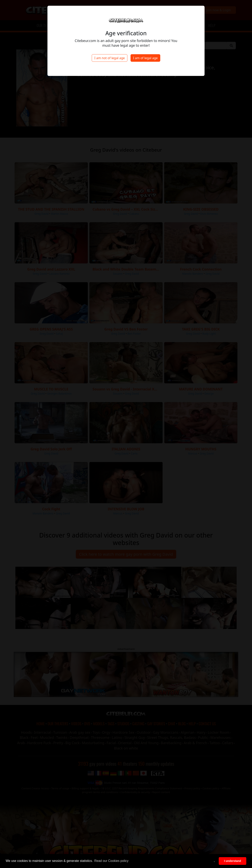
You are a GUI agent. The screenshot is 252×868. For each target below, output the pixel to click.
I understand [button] (233, 861)
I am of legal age (145, 58)
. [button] (214, 861)
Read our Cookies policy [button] (111, 861)
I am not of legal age (110, 58)
